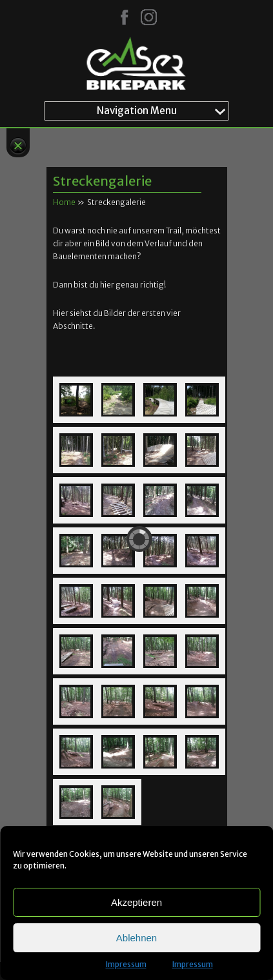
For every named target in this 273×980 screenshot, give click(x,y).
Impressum (126, 964)
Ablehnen (136, 938)
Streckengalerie (102, 181)
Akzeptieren (136, 902)
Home (64, 202)
